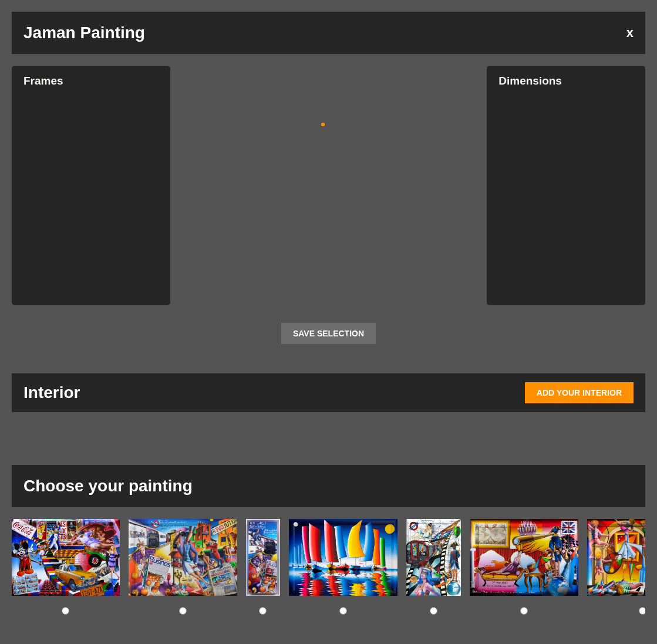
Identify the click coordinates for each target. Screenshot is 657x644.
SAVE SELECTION (328, 333)
